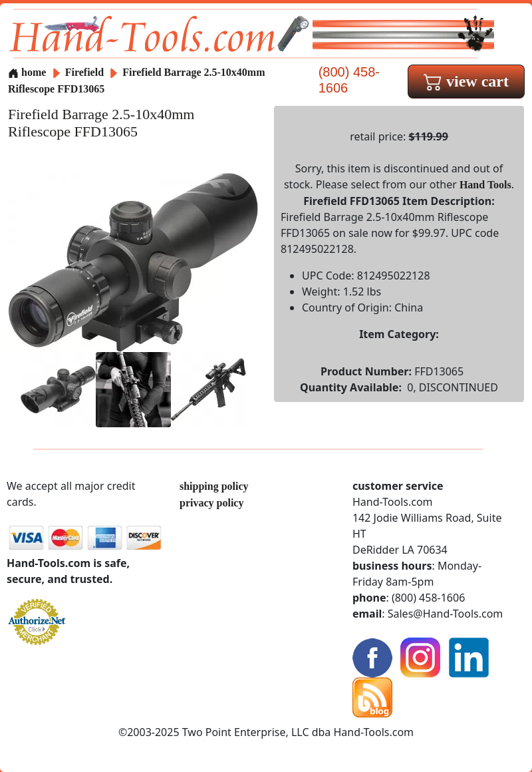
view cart (466, 81)
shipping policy (214, 486)
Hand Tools (485, 185)
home (27, 72)
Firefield (86, 72)
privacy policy (211, 503)
